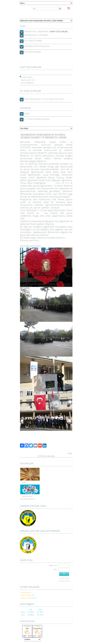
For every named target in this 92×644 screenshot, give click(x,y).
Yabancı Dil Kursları (56, 99)
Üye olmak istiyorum (64, 581)
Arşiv (70, 453)
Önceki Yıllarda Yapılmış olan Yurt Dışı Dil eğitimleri (28, 80)
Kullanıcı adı (53, 565)
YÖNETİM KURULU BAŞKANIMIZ (37, 32)
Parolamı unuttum (65, 578)
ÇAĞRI (24, 483)
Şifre (55, 569)
